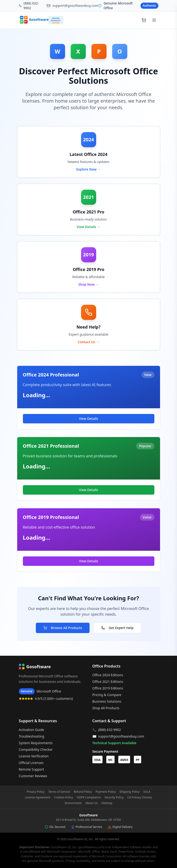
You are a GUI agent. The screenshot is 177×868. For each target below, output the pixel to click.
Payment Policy (106, 792)
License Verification (34, 756)
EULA (147, 792)
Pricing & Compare (107, 695)
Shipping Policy (130, 792)
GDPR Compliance (89, 797)
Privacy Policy (36, 792)
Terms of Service (59, 792)
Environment (73, 803)
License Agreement (38, 797)
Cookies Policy (64, 797)
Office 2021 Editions (108, 682)
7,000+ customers (58, 699)
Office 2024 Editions (108, 675)
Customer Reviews (33, 776)
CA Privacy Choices (140, 797)
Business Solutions (107, 701)
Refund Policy (83, 792)
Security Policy (114, 797)
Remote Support (32, 769)
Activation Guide (32, 730)
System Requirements (36, 743)
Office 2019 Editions (108, 688)
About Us (92, 803)
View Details (88, 419)
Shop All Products (106, 708)
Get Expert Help (117, 628)
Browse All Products (63, 628)
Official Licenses (31, 763)
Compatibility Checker (36, 749)
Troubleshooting (32, 736)
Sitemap (107, 803)
